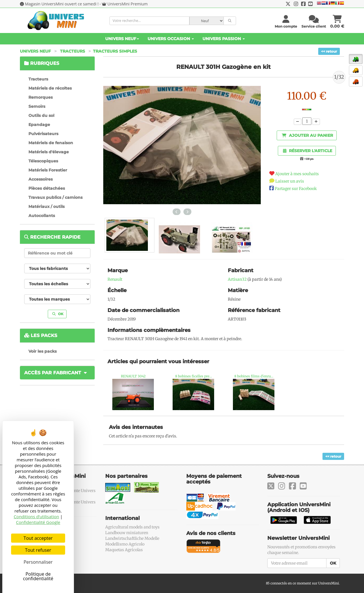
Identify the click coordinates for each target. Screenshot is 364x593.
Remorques (41, 97)
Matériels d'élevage (49, 152)
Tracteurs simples (115, 51)
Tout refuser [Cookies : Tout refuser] (38, 550)
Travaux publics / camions (55, 197)
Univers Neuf (122, 39)
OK (58, 314)
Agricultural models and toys (132, 527)
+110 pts (309, 159)
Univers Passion (224, 39)
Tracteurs (73, 51)
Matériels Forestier (48, 170)
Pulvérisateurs (43, 134)
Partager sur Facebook (296, 189)
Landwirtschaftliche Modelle (132, 538)
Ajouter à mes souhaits (297, 174)
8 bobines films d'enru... (254, 376)
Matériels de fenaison (51, 143)
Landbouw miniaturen (127, 533)
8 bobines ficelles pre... (194, 376)
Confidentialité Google (38, 522)
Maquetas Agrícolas (124, 550)
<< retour (329, 51)
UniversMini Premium (128, 4)
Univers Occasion (171, 39)
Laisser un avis (290, 181)
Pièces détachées (47, 188)
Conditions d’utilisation (36, 516)
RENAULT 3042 (133, 376)
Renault (115, 279)
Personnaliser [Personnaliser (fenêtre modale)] (38, 562)
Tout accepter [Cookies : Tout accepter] (38, 538)
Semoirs (37, 106)
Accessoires (41, 179)
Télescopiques (43, 161)
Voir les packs (43, 351)
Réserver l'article (308, 151)
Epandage (39, 125)
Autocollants (42, 216)
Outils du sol (41, 115)
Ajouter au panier (307, 135)
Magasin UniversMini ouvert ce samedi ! (62, 4)
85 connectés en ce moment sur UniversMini (302, 583)
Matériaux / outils (46, 206)
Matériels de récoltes (50, 88)
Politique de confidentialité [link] (38, 576)
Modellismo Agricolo (125, 544)
